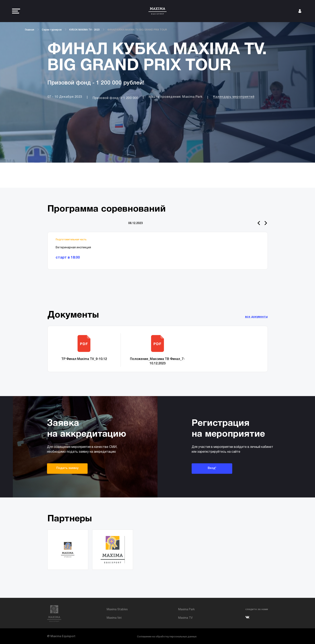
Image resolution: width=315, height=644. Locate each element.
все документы (256, 317)
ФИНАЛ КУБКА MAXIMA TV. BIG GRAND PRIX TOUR (137, 30)
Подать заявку (67, 468)
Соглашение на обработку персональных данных (167, 637)
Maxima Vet (114, 618)
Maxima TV (185, 618)
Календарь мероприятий (234, 97)
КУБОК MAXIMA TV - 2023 (84, 30)
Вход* (212, 468)
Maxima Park (186, 610)
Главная (30, 30)
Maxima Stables (117, 610)
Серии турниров (52, 30)
